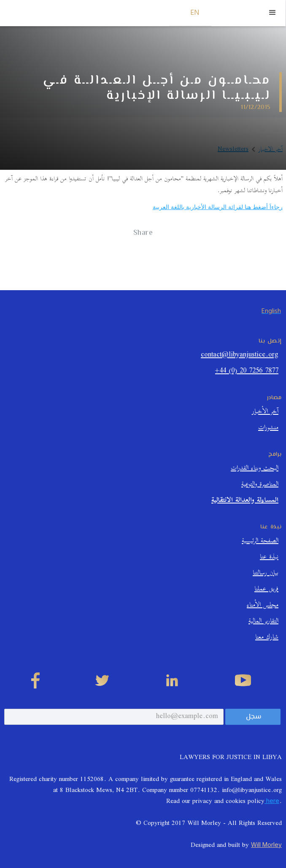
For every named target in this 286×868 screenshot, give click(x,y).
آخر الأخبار (265, 412)
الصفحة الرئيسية (260, 542)
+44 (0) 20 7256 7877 (247, 372)
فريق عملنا (266, 590)
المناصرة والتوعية (260, 485)
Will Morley (266, 845)
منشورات (268, 429)
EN (195, 13)
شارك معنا (267, 638)
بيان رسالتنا (266, 574)
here (272, 801)
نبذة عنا (269, 558)
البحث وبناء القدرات (255, 469)
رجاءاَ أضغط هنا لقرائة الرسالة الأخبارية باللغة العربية (218, 207)
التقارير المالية (263, 622)
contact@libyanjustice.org (240, 356)
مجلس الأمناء (263, 606)
